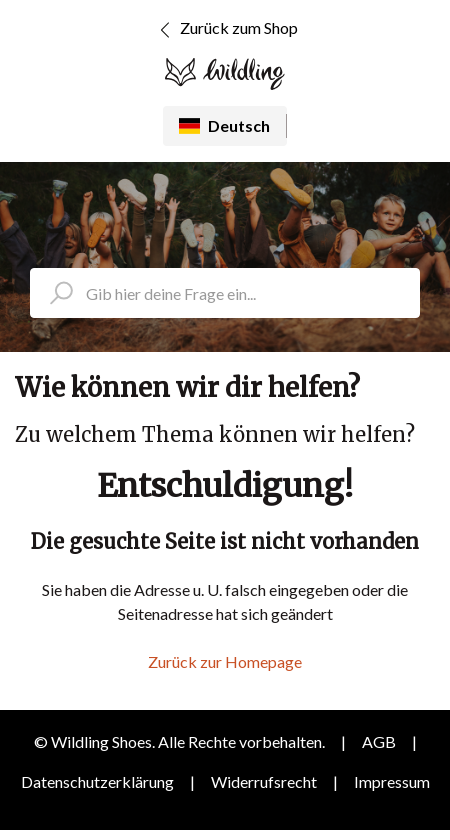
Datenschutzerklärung (97, 781)
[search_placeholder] (225, 293)
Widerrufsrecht (264, 781)
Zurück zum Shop (225, 30)
